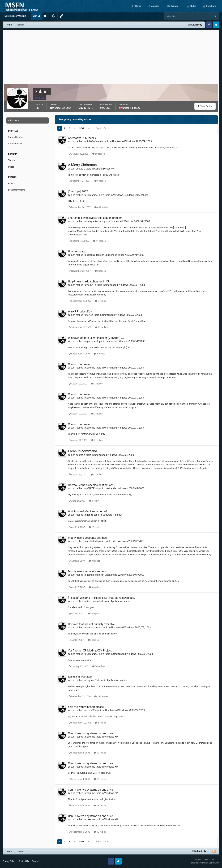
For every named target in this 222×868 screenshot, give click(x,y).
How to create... (78, 251)
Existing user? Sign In (17, 16)
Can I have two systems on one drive (90, 733)
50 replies (94, 614)
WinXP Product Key (80, 312)
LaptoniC (91, 680)
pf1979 (90, 488)
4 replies (99, 354)
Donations (211, 6)
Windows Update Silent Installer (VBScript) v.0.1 (97, 338)
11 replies (99, 241)
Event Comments (17, 190)
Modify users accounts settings (87, 538)
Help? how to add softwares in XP (89, 281)
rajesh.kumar (94, 628)
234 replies (101, 696)
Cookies (36, 861)
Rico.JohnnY (93, 601)
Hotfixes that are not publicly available (91, 624)
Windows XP (111, 737)
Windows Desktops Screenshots (131, 195)
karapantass (93, 221)
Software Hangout (112, 515)
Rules (193, 6)
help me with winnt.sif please (86, 707)
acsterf (90, 541)
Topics (12, 160)
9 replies (94, 561)
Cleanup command (80, 364)
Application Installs (121, 601)
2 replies (100, 271)
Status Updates (16, 137)
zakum (72, 141)
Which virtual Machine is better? (88, 511)
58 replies (99, 154)
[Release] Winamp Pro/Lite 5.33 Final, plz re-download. (101, 598)
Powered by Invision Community (205, 863)
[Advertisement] (111, 56)
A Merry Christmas (82, 165)
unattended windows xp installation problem (95, 218)
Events (11, 183)
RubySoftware (94, 141)
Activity (155, 6)
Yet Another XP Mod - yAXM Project (90, 651)
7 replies (97, 384)
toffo (89, 315)
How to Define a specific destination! (90, 485)
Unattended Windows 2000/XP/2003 (132, 141)
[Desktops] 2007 (78, 191)
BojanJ (90, 255)
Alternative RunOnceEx (82, 138)
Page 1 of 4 (102, 128)
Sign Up (37, 16)
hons (89, 515)
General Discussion (105, 169)
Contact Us (24, 861)
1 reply (94, 501)
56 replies (99, 666)
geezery (91, 341)
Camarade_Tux (95, 195)
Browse (175, 6)
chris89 (91, 710)
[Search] (178, 16)
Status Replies (15, 144)
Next (82, 128)
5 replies (101, 301)
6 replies (100, 181)
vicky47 (91, 285)
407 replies (101, 207)
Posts (11, 167)
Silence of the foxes (80, 677)
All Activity (13, 120)
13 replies (101, 327)
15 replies (95, 527)
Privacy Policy (9, 861)
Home (138, 6)
